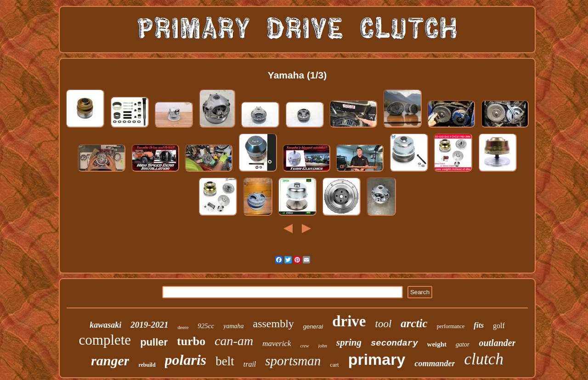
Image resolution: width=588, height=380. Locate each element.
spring (349, 342)
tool (384, 324)
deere (183, 327)
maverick (277, 344)
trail (250, 364)
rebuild (147, 365)
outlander (497, 343)
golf (499, 326)
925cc (206, 326)
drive (349, 321)
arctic (414, 323)
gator (463, 344)
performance (451, 326)
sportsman (293, 361)
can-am (234, 341)
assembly (274, 324)
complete (105, 340)
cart (334, 365)
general (313, 327)
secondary (394, 343)
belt (225, 361)
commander (435, 363)
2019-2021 (149, 325)
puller (154, 342)
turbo (191, 341)
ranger (110, 360)
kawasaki (105, 325)
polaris (186, 360)
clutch (484, 359)
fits (479, 325)
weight (437, 344)
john (323, 346)
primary (377, 359)
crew (304, 346)
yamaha (233, 326)
